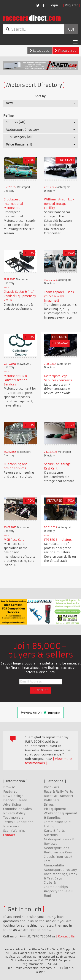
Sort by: (40, 96)
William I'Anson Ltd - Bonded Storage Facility (59, 204)
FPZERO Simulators (58, 540)
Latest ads (40, 51)
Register (71, 5)
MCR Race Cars (14, 540)
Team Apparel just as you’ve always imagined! (59, 296)
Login (54, 5)
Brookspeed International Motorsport (13, 204)
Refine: (9, 116)
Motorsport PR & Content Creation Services (16, 380)
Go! (71, 29)
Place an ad (66, 51)
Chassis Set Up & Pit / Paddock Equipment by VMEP (20, 296)
